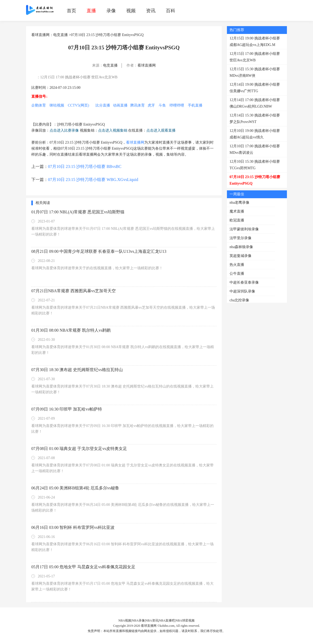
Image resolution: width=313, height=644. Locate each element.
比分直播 (103, 105)
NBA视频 (125, 620)
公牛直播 (237, 274)
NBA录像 (138, 620)
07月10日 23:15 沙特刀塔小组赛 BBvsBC (85, 166)
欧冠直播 (237, 220)
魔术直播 (237, 211)
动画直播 (120, 105)
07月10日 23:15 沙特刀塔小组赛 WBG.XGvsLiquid (93, 180)
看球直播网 (147, 65)
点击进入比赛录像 (64, 130)
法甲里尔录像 (240, 238)
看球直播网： (42, 35)
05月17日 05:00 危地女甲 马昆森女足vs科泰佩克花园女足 (83, 567)
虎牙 (151, 105)
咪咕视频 (57, 105)
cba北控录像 (239, 300)
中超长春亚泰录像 (244, 282)
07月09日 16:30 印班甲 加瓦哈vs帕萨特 (67, 409)
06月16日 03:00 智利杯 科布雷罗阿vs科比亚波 (73, 527)
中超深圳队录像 (242, 291)
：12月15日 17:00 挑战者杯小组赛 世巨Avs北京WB (77, 77)
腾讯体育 (137, 105)
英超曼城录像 (240, 256)
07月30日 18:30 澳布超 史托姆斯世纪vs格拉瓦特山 (77, 370)
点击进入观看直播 (161, 130)
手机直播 (195, 105)
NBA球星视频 (185, 620)
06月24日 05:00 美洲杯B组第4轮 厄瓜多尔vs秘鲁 (75, 488)
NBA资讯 (152, 620)
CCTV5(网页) (79, 105)
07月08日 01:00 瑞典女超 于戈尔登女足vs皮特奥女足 (79, 449)
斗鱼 (162, 105)
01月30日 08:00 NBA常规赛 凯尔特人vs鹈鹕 (71, 330)
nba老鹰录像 (239, 203)
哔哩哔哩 (177, 105)
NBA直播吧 (167, 620)
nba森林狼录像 (241, 247)
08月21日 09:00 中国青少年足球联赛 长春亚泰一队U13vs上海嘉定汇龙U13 (99, 251)
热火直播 (237, 265)
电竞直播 (61, 35)
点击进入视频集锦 (113, 130)
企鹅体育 (39, 105)
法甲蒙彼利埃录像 (244, 229)
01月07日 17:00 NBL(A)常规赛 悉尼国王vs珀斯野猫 (78, 212)
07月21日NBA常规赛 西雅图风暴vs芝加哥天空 (74, 291)
